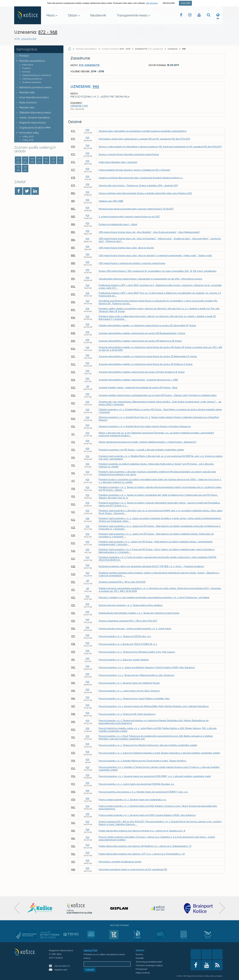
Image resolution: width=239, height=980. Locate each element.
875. (73, 154)
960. (73, 807)
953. (73, 753)
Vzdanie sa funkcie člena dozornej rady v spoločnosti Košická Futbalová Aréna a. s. (141, 178)
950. (73, 730)
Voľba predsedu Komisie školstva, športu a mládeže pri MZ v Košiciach (134, 170)
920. (73, 504)
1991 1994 (25, 169)
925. (73, 543)
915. (73, 465)
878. (73, 178)
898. (73, 333)
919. (73, 496)
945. (73, 691)
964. (73, 838)
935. (73, 621)
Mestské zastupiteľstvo (30, 61)
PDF (88, 130)
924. (73, 535)
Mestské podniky (120, 925)
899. (73, 341)
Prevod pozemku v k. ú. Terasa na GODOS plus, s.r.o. (125, 636)
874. (73, 147)
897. (73, 325)
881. (73, 201)
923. (73, 528)
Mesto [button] (52, 15)
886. (73, 240)
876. (73, 162)
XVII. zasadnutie (149, 49)
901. (73, 356)
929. (73, 574)
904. (73, 380)
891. (73, 279)
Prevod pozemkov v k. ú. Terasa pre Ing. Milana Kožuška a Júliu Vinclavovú (136, 675)
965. (73, 846)
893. (73, 294)
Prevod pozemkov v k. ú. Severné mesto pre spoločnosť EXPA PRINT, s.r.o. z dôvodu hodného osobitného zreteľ (155, 776)
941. (73, 660)
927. (73, 559)
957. (73, 784)
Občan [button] (74, 15)
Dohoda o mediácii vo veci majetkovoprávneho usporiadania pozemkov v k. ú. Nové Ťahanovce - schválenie (154, 597)
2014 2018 (32, 160)
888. (73, 255)
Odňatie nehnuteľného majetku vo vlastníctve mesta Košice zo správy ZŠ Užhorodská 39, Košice (147, 325)
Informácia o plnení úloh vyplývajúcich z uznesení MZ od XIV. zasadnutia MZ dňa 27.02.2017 (144, 139)
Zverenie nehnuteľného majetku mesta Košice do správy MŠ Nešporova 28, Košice (140, 341)
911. (73, 434)
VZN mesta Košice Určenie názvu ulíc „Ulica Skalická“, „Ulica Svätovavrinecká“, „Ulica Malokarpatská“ (149, 232)
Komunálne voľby (27, 133)
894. (73, 302)
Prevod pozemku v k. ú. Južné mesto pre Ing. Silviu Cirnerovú (129, 691)
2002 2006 (53, 160)
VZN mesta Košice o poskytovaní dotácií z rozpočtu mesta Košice (132, 263)
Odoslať (90, 970)
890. (73, 271)
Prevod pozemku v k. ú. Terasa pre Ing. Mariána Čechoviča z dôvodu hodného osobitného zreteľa (148, 745)
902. (73, 364)
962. (73, 823)
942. (73, 667)
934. (73, 613)
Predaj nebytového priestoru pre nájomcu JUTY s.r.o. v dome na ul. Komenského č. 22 (142, 854)
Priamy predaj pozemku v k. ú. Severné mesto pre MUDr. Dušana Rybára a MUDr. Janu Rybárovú (147, 815)
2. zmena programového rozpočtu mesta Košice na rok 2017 (129, 217)
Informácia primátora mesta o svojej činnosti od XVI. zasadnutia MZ (133, 869)
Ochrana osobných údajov (149, 965)
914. (73, 458)
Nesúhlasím (169, 3)
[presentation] (17, 908)
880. (73, 193)
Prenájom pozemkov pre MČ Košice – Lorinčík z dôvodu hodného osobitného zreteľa (141, 450)
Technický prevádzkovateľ (149, 962)
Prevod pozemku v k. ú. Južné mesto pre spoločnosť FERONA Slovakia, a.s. (136, 784)
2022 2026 (18, 160)
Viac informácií (152, 3)
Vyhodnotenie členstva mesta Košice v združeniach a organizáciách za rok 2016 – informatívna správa (150, 279)
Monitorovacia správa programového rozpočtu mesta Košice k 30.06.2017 (136, 209)
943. (73, 675)
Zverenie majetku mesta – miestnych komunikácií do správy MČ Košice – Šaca (138, 388)
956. (73, 776)
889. (73, 263)
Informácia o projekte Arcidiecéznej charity (120, 862)
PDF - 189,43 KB (77, 109)
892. (73, 286)
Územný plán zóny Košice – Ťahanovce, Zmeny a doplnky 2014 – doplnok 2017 (138, 186)
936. (73, 628)
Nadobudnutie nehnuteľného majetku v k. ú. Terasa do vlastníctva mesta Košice (139, 613)
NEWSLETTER (91, 950)
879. (73, 185)
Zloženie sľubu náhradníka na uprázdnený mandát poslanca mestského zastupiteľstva (143, 131)
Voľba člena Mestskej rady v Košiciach (118, 162)
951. (73, 737)
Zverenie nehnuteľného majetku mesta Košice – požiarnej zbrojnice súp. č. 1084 (138, 380)
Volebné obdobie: (116, 49)
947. (73, 706)
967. (73, 862)
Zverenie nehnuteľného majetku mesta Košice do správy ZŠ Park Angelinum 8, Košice (142, 372)
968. (73, 869)
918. (73, 489)
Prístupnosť (141, 969)
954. (73, 761)
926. (73, 551)
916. (73, 473)
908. (73, 411)
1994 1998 (18, 169)
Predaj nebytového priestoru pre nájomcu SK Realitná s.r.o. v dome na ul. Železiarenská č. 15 (145, 846)
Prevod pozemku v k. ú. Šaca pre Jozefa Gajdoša (124, 660)
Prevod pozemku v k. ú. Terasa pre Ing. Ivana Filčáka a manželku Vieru (134, 699)
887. (73, 248)
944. (73, 683)
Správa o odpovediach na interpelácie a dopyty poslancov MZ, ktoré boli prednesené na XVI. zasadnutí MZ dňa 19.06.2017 (160, 147)
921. (73, 512)
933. (73, 605)
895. (73, 310)
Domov (139, 954)
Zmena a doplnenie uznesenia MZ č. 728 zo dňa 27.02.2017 (128, 621)
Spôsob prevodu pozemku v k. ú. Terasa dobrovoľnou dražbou (131, 605)
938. (73, 644)
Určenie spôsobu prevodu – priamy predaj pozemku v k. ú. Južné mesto (135, 629)
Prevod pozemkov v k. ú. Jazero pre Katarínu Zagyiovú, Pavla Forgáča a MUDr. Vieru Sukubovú (147, 667)
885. (73, 232)
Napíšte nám (61, 970)
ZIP (88, 386)
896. (73, 318)
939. (73, 652)
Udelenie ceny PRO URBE (111, 201)
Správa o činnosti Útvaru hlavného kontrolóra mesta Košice (129, 154)
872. (73, 131)
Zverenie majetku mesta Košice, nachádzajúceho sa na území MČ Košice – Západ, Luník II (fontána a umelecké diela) (158, 395)
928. (73, 566)
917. (73, 481)
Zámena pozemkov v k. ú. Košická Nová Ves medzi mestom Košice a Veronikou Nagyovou (145, 426)
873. (73, 139)
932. (73, 597)
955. (73, 768)
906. (73, 395)
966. (73, 854)
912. (73, 442)
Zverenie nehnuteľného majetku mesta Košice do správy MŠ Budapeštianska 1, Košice (142, 333)
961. (73, 815)
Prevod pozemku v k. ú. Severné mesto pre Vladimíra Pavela (129, 683)
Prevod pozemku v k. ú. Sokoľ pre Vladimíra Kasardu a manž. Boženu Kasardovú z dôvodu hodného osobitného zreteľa (159, 753)
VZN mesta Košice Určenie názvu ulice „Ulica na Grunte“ (126, 248)
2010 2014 (39, 160)
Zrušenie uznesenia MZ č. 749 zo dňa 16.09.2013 (122, 582)
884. (73, 224)
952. (73, 745)
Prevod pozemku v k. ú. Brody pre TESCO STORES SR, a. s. (128, 644)
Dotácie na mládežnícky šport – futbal (118, 224)
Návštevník (98, 15)
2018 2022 (25, 160)
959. (73, 799)
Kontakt (140, 958)
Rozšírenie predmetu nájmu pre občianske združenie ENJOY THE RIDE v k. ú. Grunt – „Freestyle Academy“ (152, 566)
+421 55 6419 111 (62, 966)
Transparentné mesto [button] (133, 15)
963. (73, 831)
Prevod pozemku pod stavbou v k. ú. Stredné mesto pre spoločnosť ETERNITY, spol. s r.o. (143, 792)
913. (73, 450)
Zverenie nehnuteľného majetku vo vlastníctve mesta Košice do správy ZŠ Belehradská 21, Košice (148, 356)
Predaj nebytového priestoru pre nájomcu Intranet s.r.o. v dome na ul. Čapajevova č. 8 (142, 831)
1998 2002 (60, 160)
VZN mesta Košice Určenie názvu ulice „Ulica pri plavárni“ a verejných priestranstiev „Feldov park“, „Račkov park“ (156, 256)
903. (73, 372)
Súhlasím (185, 3)
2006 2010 (46, 160)
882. (73, 209)
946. (73, 698)
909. (73, 419)
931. (73, 590)
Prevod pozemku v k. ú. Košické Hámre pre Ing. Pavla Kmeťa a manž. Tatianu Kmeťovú (142, 761)
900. (73, 349)
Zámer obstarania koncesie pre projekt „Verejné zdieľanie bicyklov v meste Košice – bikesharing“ (148, 442)
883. (73, 216)
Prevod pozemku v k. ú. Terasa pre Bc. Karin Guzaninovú (127, 714)
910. (73, 426)
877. (73, 170)
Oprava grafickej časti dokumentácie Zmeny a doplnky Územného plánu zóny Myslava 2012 (145, 193)
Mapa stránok (143, 973)
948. (73, 714)
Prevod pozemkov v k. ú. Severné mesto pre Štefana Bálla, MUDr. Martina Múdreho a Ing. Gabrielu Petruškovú (154, 706)
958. (73, 792)
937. (73, 636)
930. (73, 582)
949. (73, 722)
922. (73, 520)
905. (73, 388)
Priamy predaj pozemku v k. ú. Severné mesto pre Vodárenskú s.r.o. (133, 800)
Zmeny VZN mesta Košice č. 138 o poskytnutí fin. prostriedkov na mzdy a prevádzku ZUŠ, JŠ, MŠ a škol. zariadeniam (158, 271)
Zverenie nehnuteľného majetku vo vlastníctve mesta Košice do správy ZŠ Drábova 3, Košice (146, 364)
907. (73, 403)
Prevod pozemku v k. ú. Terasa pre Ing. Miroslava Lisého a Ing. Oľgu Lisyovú (137, 652)
